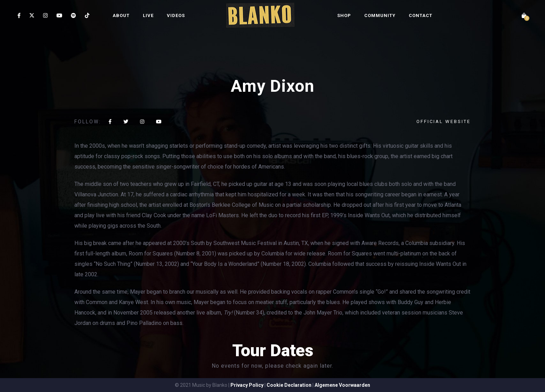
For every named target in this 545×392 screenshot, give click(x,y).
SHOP (344, 15)
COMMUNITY (380, 15)
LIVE (148, 15)
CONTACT (421, 15)
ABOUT (121, 15)
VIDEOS (176, 15)
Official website (444, 121)
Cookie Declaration (289, 385)
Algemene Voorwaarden (342, 385)
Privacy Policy (247, 385)
